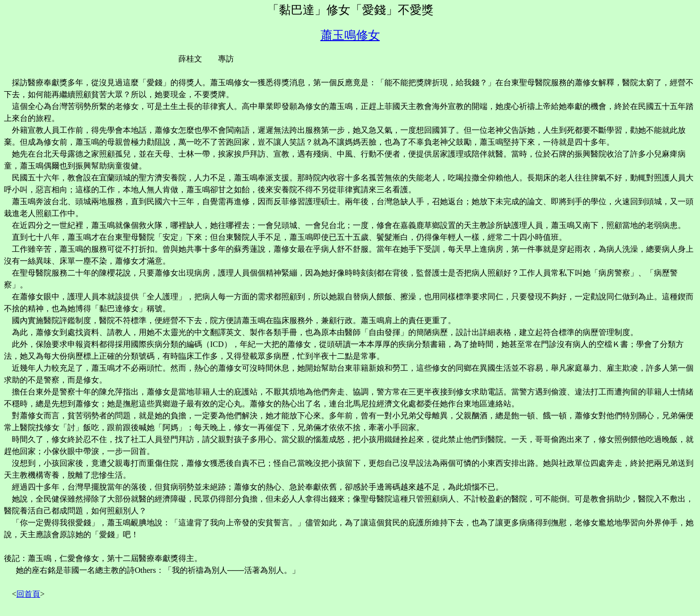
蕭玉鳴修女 (350, 35)
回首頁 (28, 594)
